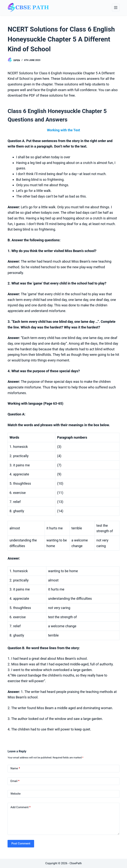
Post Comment (21, 843)
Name (15, 768)
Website (15, 794)
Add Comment (20, 807)
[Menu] (116, 8)
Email (15, 781)
